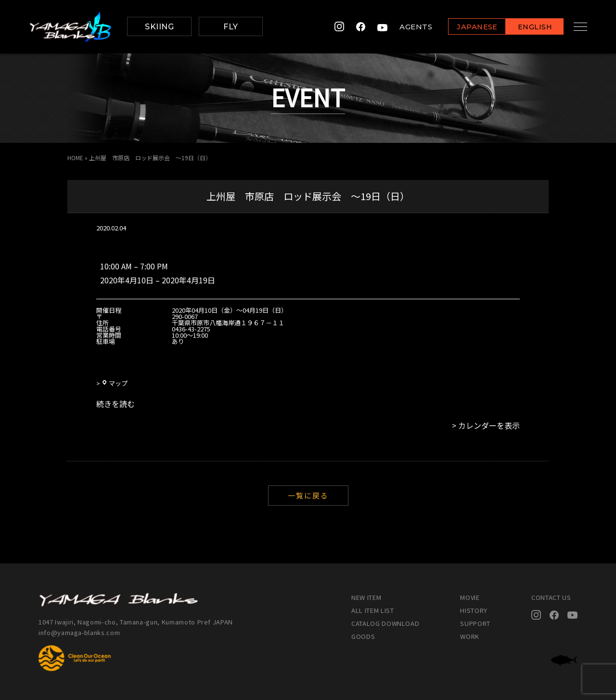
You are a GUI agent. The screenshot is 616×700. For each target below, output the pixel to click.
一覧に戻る (308, 495)
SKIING (159, 27)
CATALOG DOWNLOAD (385, 623)
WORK (470, 636)
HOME (75, 158)
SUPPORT (475, 623)
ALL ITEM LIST (372, 610)
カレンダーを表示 (489, 425)
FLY (231, 27)
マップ (115, 383)
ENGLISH (527, 27)
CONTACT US (551, 597)
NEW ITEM (366, 597)
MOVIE (470, 597)
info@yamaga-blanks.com (79, 632)
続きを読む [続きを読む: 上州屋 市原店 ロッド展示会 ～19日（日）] (115, 404)
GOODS (363, 636)
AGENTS (408, 27)
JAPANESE (469, 27)
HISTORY (474, 610)
